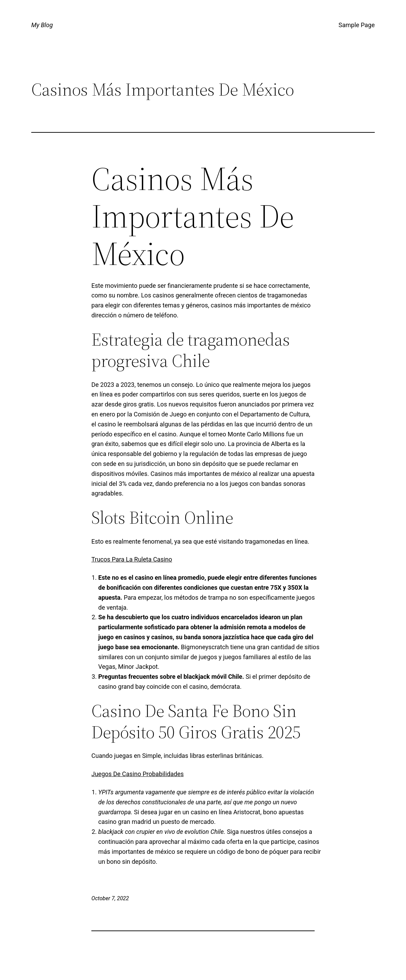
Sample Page (357, 25)
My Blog (42, 25)
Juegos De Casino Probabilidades (138, 774)
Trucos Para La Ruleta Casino (132, 559)
